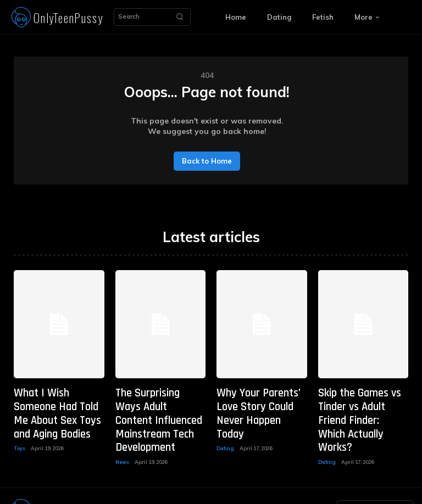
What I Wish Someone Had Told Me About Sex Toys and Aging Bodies (57, 402)
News (122, 436)
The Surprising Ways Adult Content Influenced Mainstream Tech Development (158, 408)
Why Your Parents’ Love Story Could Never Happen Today (259, 402)
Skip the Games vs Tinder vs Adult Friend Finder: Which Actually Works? (359, 408)
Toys (20, 426)
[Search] (180, 17)
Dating (225, 426)
